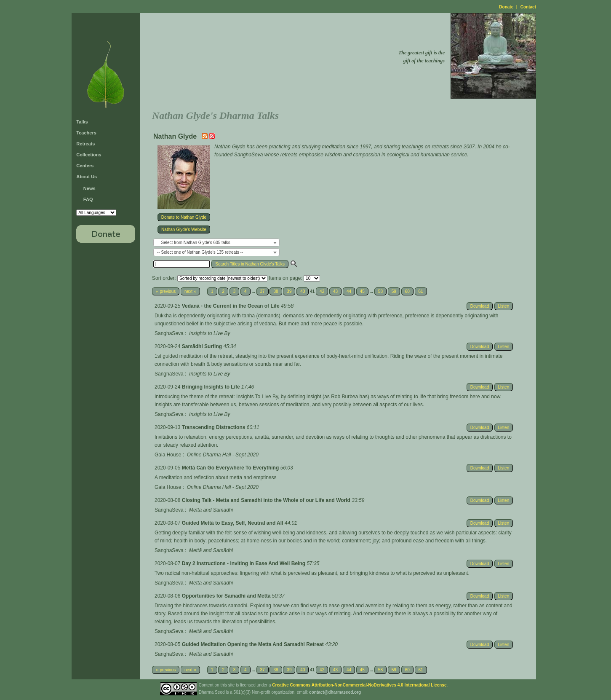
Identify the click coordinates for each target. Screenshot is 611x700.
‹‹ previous (166, 291)
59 (394, 291)
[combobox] (216, 243)
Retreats (85, 144)
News (89, 188)
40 (303, 291)
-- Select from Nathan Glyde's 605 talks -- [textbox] (196, 243)
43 (335, 291)
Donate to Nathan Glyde (184, 217)
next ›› (190, 291)
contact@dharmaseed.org (335, 692)
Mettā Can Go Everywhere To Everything (231, 468)
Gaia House (168, 455)
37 (263, 291)
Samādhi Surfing (203, 346)
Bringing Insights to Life (212, 387)
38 (276, 291)
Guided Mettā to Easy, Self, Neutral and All (233, 523)
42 (322, 291)
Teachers (86, 133)
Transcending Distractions (214, 427)
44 (349, 291)
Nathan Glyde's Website (184, 229)
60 (407, 291)
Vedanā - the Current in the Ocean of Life (231, 306)
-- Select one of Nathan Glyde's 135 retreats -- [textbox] (200, 252)
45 (362, 291)
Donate (506, 7)
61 (421, 291)
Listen (504, 306)
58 (380, 291)
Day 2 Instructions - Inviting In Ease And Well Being (244, 563)
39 (289, 291)
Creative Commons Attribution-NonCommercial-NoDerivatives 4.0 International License (359, 685)
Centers (85, 166)
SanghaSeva (169, 333)
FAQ (88, 199)
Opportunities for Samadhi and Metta (227, 596)
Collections (89, 155)
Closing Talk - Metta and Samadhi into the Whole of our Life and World (267, 500)
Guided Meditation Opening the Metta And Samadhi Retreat (253, 644)
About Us (87, 177)
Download (480, 306)
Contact (528, 7)
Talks (82, 122)
